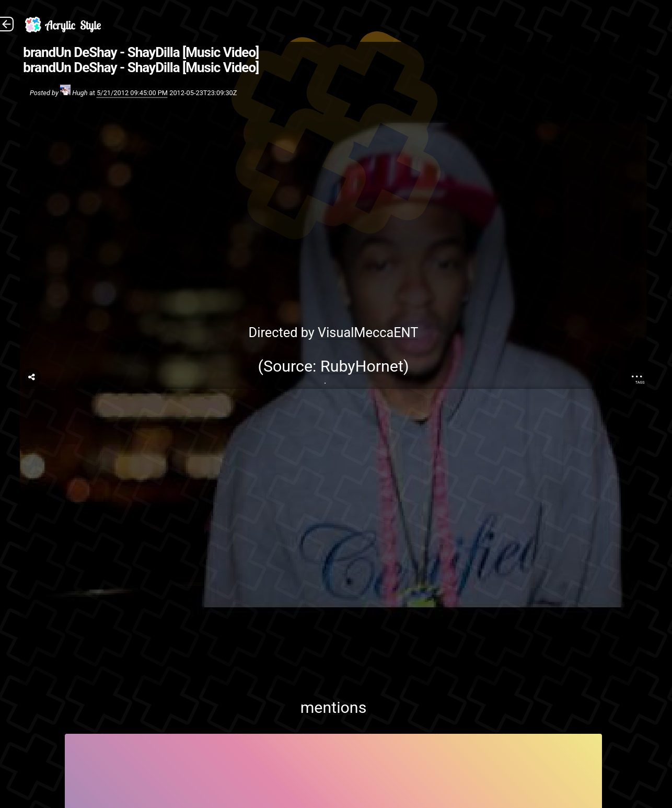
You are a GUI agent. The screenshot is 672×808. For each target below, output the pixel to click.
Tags (640, 382)
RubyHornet (362, 366)
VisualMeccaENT (368, 333)
